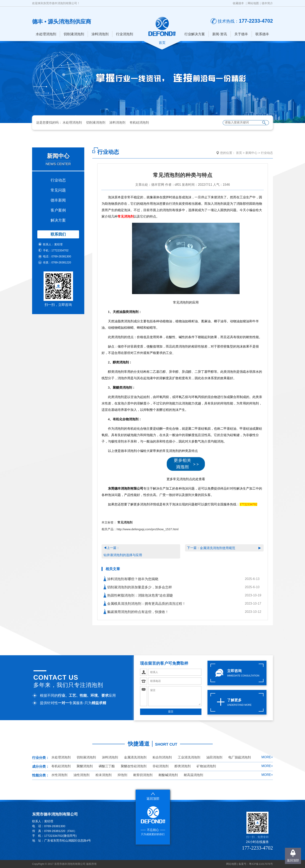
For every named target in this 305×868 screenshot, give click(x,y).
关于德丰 (241, 34)
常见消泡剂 (126, 216)
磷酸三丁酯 (107, 766)
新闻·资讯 (220, 34)
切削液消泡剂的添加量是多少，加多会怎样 (138, 587)
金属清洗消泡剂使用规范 (218, 548)
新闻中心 (251, 153)
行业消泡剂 (125, 34)
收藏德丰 (238, 3)
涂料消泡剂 (100, 34)
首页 (239, 153)
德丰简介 (267, 3)
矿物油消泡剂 (206, 766)
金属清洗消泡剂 (135, 757)
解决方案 (58, 220)
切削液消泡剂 (74, 34)
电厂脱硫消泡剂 (240, 757)
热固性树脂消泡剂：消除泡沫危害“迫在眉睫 (138, 595)
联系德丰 (262, 34)
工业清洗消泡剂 (189, 757)
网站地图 (253, 3)
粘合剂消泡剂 (162, 757)
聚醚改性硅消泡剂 (134, 766)
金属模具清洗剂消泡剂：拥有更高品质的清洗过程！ (145, 603)
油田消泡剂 (214, 757)
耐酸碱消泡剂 (168, 775)
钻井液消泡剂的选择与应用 (123, 555)
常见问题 (58, 190)
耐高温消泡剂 (193, 775)
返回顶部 (293, 860)
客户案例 (58, 210)
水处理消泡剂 (46, 34)
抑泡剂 (122, 775)
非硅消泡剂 (161, 766)
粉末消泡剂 (104, 775)
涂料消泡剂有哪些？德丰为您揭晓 (131, 579)
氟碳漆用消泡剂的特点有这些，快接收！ (136, 611)
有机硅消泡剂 (139, 122)
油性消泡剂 (81, 775)
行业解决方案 (195, 34)
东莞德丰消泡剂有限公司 (126, 488)
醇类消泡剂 (183, 766)
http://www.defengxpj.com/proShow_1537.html (148, 529)
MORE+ (267, 757)
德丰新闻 (58, 200)
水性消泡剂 (59, 775)
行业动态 (58, 180)
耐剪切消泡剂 (143, 775)
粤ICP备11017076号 (261, 864)
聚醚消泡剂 (85, 766)
